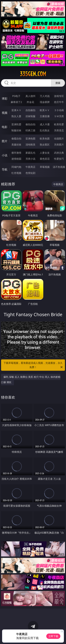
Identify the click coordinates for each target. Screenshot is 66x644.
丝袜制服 (30, 116)
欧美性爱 (59, 124)
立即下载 (53, 636)
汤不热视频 (59, 167)
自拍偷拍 (30, 110)
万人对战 (45, 96)
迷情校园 (16, 159)
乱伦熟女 (45, 130)
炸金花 (30, 102)
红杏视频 (16, 173)
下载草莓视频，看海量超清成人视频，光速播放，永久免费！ (33, 365)
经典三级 (30, 130)
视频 (5, 113)
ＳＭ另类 (59, 116)
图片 (5, 141)
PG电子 (16, 96)
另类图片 (59, 145)
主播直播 (45, 116)
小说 (5, 155)
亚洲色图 (30, 138)
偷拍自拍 (30, 124)
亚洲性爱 (16, 124)
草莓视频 (45, 167)
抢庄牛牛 (59, 102)
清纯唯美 (30, 145)
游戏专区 (59, 96)
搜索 (58, 83)
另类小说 (30, 159)
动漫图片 (59, 138)
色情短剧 (30, 173)
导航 (5, 169)
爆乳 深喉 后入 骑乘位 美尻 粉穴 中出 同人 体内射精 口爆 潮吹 (31, 380)
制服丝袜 (16, 130)
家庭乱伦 (30, 153)
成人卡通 (45, 124)
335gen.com (33, 74)
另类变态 (59, 130)
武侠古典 (59, 153)
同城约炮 (16, 167)
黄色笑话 (45, 159)
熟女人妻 (16, 116)
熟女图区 (45, 145)
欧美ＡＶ (45, 110)
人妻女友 (45, 153)
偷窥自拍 (16, 138)
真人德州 (30, 96)
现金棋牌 (45, 102)
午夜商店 (30, 167)
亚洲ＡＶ (16, 110)
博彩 (5, 99)
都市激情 (16, 153)
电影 (5, 127)
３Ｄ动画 (59, 110)
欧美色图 (45, 138)
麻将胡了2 (16, 102)
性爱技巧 (59, 159)
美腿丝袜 (16, 145)
